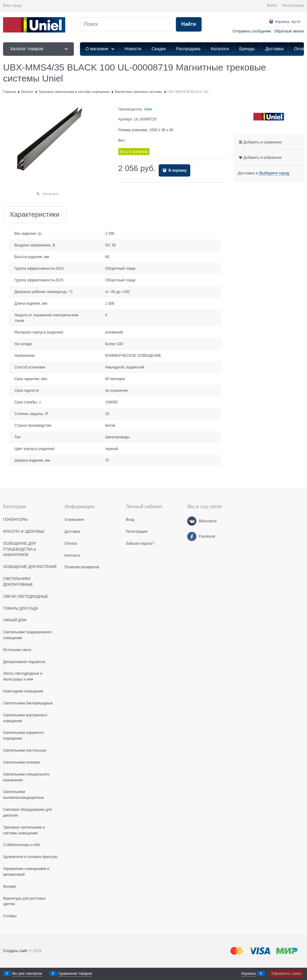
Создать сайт (15, 951)
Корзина (248, 974)
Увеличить (50, 194)
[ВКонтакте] (192, 521)
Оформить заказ (286, 974)
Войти (272, 6)
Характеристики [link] (34, 215)
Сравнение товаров (75, 974)
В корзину (177, 170)
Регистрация (293, 6)
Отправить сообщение (252, 31)
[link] (274, 173)
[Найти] (189, 24)
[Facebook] (192, 536)
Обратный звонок (289, 31)
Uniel (148, 109)
